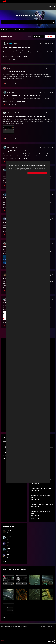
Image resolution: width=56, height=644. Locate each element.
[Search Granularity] (7, 22)
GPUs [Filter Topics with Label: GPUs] (4, 453)
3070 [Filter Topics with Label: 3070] (4, 441)
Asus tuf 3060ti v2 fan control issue (14, 72)
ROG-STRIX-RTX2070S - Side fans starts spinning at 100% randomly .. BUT (26, 116)
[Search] (34, 22)
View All (4, 618)
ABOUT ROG (4, 627)
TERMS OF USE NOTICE (13, 632)
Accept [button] (39, 173)
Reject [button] (17, 173)
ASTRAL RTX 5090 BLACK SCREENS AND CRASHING (42, 504)
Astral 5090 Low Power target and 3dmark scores (41, 489)
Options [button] (52, 30)
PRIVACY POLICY (22, 632)
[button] (8, 580)
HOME (9, 627)
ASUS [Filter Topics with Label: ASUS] (4, 447)
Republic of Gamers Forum (7, 30)
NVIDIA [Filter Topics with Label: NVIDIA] (4, 459)
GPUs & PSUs (17, 30)
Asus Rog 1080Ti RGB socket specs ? (15, 151)
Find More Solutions (35, 519)
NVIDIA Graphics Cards (24, 57)
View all (4, 561)
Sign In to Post (50, 37)
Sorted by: (30, 36)
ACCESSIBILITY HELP (22, 627)
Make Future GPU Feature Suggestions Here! (17, 47)
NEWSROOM (14, 627)
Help (50, 6)
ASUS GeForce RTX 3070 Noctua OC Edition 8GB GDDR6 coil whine (24, 96)
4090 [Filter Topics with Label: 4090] (4, 444)
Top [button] (4, 641)
